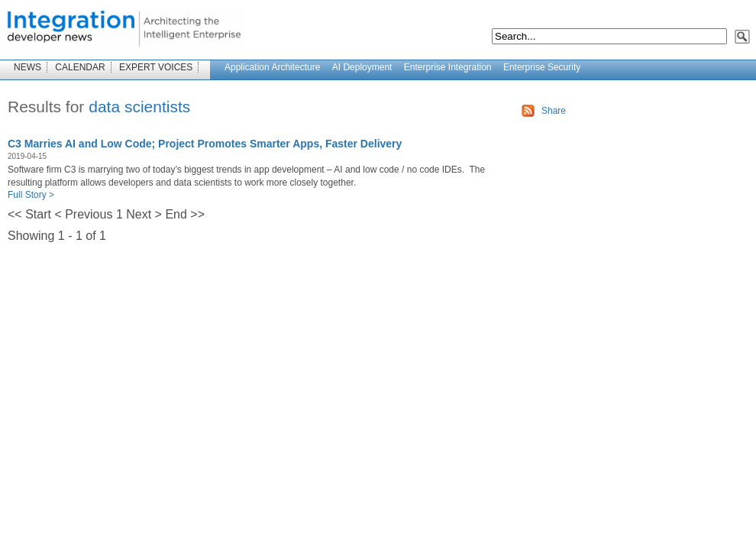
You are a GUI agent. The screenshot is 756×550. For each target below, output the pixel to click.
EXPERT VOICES (156, 67)
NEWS (27, 67)
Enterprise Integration (448, 67)
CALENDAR (80, 67)
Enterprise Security (542, 67)
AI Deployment (362, 67)
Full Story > (31, 195)
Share (554, 111)
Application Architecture (272, 67)
